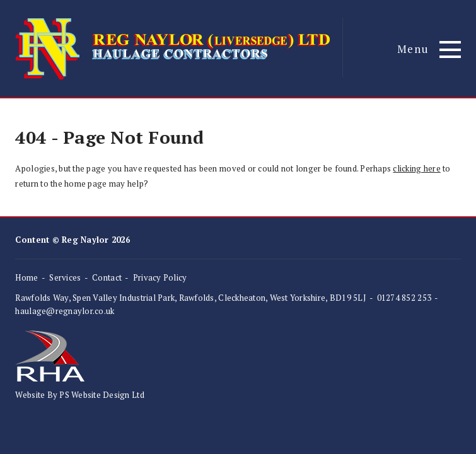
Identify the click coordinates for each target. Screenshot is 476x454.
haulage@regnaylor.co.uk (65, 311)
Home (26, 277)
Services (65, 277)
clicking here (416, 168)
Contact (107, 277)
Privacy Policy (160, 277)
